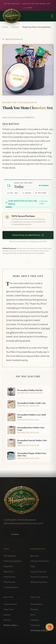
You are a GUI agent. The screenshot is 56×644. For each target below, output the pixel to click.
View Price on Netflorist (28, 235)
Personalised (36, 595)
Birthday (34, 600)
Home (5, 27)
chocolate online (35, 152)
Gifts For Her (9, 572)
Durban (7, 605)
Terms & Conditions (39, 567)
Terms (18, 639)
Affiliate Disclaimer (39, 572)
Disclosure (36, 639)
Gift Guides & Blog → (40, 621)
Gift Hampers (10, 546)
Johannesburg (10, 595)
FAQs (33, 557)
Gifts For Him (10, 567)
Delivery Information (40, 551)
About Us (35, 546)
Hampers (35, 610)
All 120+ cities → (11, 616)
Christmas (35, 616)
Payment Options (38, 562)
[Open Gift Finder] (50, 627)
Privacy (26, 639)
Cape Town (9, 600)
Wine (33, 605)
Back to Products (13, 39)
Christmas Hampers (13, 551)
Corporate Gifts (11, 578)
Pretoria (7, 610)
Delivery (15, 27)
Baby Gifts (8, 562)
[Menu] (52, 16)
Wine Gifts (8, 557)
